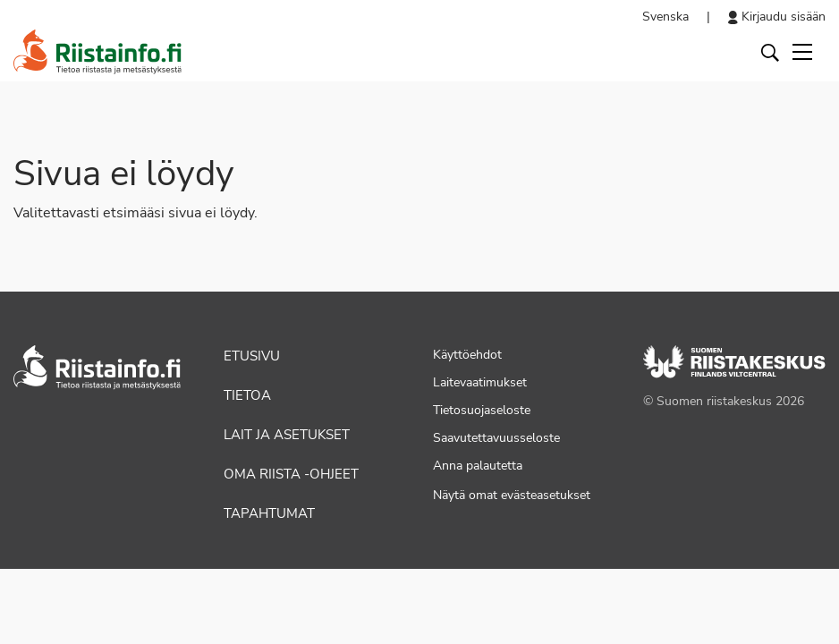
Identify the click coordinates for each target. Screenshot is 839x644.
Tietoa (247, 395)
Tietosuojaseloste (482, 410)
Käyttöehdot (467, 355)
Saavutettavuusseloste (496, 438)
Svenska (665, 17)
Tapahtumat (269, 513)
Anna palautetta (478, 466)
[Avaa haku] (770, 52)
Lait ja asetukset (287, 435)
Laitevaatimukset (480, 382)
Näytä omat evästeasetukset (512, 495)
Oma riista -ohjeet (291, 474)
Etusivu (252, 356)
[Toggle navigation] (802, 52)
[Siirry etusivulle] (97, 52)
